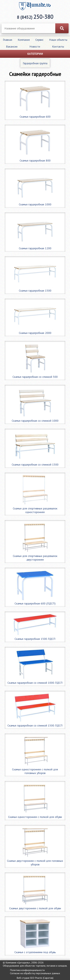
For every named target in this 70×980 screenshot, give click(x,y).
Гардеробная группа (35, 63)
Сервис (39, 40)
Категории (35, 54)
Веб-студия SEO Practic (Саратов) (35, 978)
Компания (24, 40)
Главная (8, 40)
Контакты (58, 46)
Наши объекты (58, 40)
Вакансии (12, 46)
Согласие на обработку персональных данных (35, 973)
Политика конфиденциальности (27, 970)
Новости (35, 46)
